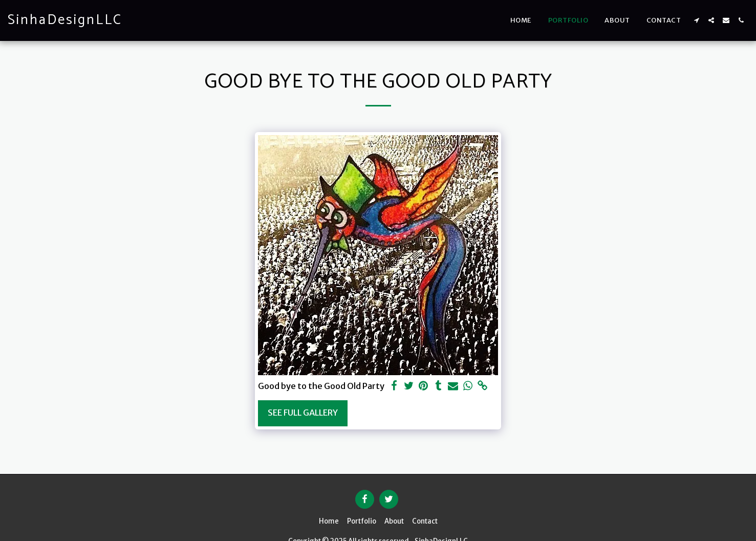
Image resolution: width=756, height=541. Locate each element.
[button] (696, 20)
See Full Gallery (303, 413)
